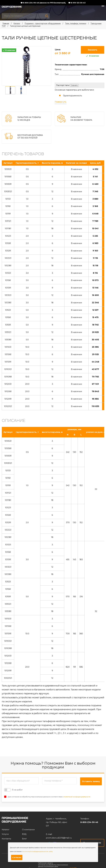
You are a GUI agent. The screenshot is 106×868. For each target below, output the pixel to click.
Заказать (93, 50)
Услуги (5, 834)
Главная (6, 23)
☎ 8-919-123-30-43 (77, 3)
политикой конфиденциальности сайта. (38, 851)
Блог (24, 839)
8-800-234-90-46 (89, 822)
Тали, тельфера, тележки (76, 23)
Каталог (17, 23)
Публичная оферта (45, 863)
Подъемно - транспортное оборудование (43, 23)
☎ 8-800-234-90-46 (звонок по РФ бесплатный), (43, 3)
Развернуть (61, 102)
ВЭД (24, 834)
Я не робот (13, 790)
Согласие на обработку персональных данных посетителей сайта (53, 866)
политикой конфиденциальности (77, 797)
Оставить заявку (91, 781)
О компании (28, 830)
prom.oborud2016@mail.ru (59, 838)
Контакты (6, 839)
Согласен (17, 857)
